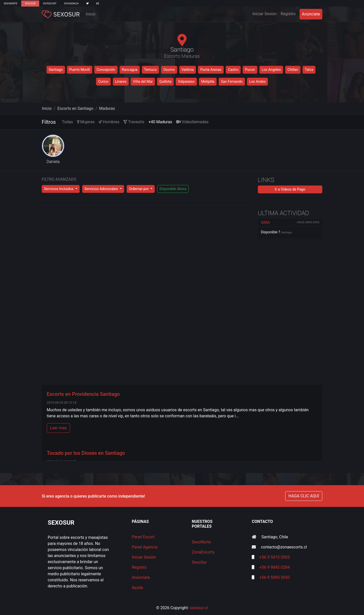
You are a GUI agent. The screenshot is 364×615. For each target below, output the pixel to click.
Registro (288, 14)
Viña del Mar (143, 81)
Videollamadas (192, 122)
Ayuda (137, 588)
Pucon (250, 70)
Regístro (139, 567)
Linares (121, 81)
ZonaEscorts (203, 552)
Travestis (134, 122)
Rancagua (130, 70)
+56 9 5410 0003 (275, 557)
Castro (233, 70)
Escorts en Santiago (75, 108)
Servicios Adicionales (102, 189)
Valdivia (188, 70)
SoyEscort (50, 3)
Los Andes (258, 81)
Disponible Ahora (173, 189)
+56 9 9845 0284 (275, 567)
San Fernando (232, 81)
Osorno (169, 70)
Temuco (150, 70)
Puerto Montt (80, 70)
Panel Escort (143, 537)
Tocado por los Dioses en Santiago (86, 453)
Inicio (90, 14)
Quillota (165, 81)
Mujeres (86, 122)
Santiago (56, 70)
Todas (67, 122)
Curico (103, 81)
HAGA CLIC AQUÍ (304, 496)
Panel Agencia (145, 547)
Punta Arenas (211, 70)
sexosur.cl (199, 608)
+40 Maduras (160, 122)
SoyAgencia (71, 3)
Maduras (107, 108)
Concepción (106, 70)
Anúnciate (311, 14)
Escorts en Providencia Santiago (83, 394)
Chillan (293, 70)
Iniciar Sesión (266, 13)
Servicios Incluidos (59, 189)
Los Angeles (271, 70)
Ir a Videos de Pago (290, 189)
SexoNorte (11, 3)
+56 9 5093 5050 (275, 577)
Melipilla (208, 81)
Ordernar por (139, 189)
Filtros (49, 122)
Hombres (109, 122)
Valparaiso (186, 81)
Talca (309, 70)
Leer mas (58, 428)
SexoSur (30, 3)
